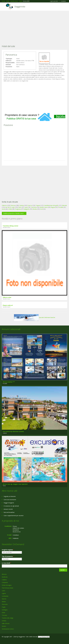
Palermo (4, 205)
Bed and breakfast (9, 512)
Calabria (4, 580)
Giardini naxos (44, 207)
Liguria (4, 593)
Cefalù (10, 209)
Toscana (4, 615)
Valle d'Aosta (6, 623)
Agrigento (27, 209)
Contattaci (63, 1)
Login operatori (54, 1)
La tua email (6, 563)
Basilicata (5, 577)
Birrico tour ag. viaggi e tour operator (15, 484)
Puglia (4, 607)
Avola (3, 209)
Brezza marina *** (9, 382)
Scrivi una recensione (10, 500)
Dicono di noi (17, 532)
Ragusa (53, 207)
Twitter (11, 641)
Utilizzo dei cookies (18, 528)
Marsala (64, 205)
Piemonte (5, 604)
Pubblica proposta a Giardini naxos (13, 213)
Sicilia (3, 613)
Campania (5, 582)
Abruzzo (4, 574)
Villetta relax (7, 297)
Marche (4, 599)
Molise (4, 602)
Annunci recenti (8, 509)
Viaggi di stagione (9, 503)
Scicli (41, 209)
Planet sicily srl (8, 305)
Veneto (4, 626)
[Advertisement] (34, 25)
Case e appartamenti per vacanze (14, 516)
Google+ (6, 641)
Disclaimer (16, 530)
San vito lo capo (10, 207)
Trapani (38, 205)
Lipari (26, 207)
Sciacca (30, 205)
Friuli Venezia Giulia (7, 588)
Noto (20, 207)
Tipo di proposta (8, 556)
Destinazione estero (8, 629)
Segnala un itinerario (10, 496)
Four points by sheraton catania (13, 431)
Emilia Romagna (7, 585)
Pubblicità (16, 538)
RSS (15, 641)
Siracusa (13, 205)
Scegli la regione (8, 550)
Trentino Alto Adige (8, 618)
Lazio (3, 591)
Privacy (15, 526)
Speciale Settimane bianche (35, 317)
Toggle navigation (3, 7)
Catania (21, 205)
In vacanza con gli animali (11, 506)
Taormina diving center (10, 226)
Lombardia (5, 596)
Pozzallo (61, 207)
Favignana (18, 209)
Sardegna (5, 610)
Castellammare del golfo (51, 205)
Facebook (2, 641)
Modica (35, 209)
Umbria (4, 621)
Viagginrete (20, 7)
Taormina (34, 207)
